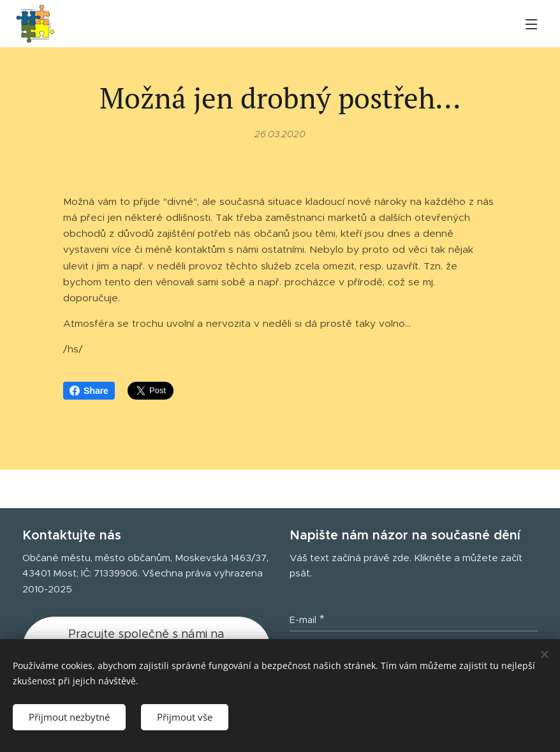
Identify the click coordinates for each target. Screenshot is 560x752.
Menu (531, 24)
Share (89, 391)
